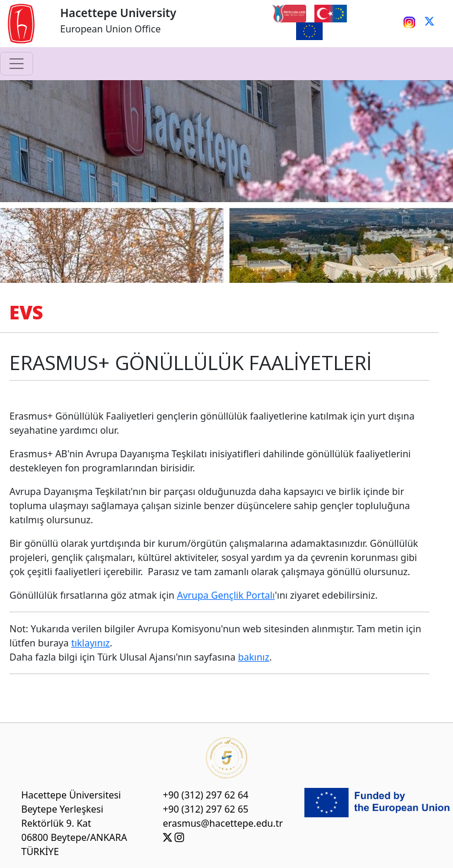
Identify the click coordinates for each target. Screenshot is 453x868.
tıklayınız (91, 643)
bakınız (253, 657)
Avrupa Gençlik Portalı (226, 595)
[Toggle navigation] (17, 64)
